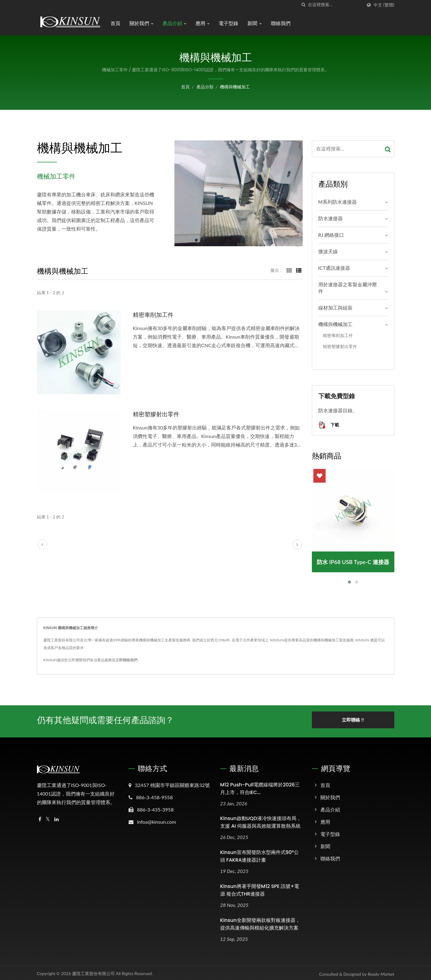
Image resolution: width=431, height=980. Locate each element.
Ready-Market (381, 972)
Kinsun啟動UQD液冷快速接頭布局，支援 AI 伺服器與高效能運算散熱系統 (261, 820)
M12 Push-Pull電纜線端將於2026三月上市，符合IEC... (260, 786)
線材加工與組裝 (335, 308)
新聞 (254, 23)
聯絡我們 (281, 23)
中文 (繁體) (384, 5)
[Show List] (299, 270)
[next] (297, 544)
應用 (203, 23)
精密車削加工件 (155, 315)
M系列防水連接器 (338, 202)
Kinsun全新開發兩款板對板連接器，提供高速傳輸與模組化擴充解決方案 (260, 922)
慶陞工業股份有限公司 (93, 971)
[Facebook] (40, 817)
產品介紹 (174, 23)
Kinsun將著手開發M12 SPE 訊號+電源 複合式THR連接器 (260, 888)
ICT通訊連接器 (334, 268)
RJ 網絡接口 (331, 235)
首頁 (115, 23)
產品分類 (205, 87)
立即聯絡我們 (126, 660)
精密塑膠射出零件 (159, 414)
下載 (329, 425)
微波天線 (328, 251)
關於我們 (141, 23)
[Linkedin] (57, 817)
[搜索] (303, 5)
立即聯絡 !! (353, 720)
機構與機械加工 (235, 87)
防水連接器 (331, 218)
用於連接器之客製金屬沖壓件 (348, 288)
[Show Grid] (289, 270)
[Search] (335, 5)
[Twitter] (48, 817)
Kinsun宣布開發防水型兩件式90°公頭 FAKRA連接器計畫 (259, 854)
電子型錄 (228, 23)
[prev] (42, 544)
